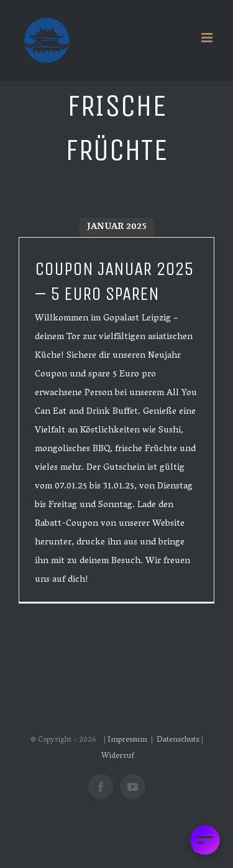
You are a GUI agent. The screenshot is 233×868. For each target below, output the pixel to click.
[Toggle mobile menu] (208, 38)
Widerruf (118, 756)
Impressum (128, 740)
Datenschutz (178, 740)
